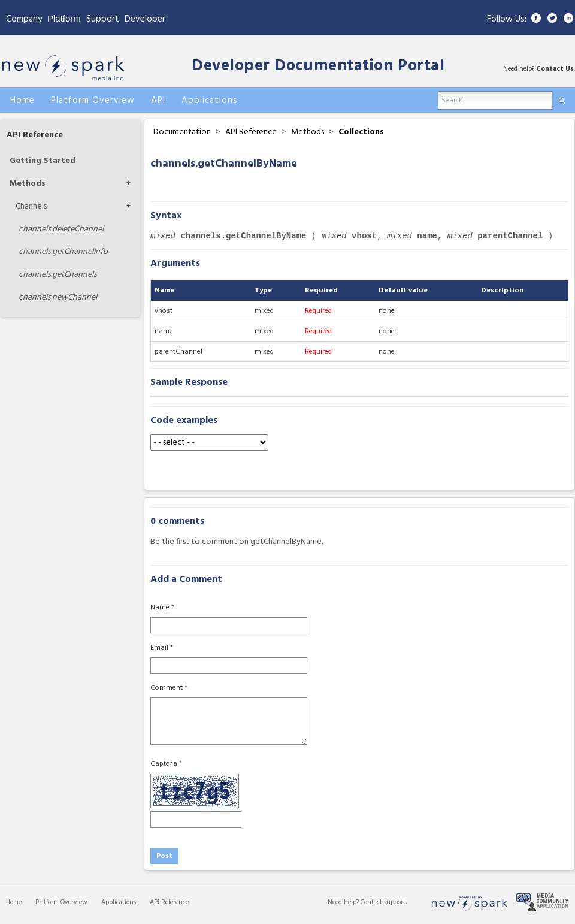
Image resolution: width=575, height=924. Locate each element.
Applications (119, 902)
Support (103, 19)
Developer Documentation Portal (318, 66)
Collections (361, 132)
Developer (145, 19)
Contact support (383, 902)
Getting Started (43, 161)
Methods (28, 184)
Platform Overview (61, 902)
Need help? (344, 902)
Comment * (169, 688)
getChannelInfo (63, 252)
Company (24, 19)
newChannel (58, 298)
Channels (31, 206)
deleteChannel (61, 229)
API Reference (35, 135)
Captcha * (166, 764)
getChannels (58, 275)
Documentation (182, 132)
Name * (162, 608)
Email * (162, 648)
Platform (64, 18)
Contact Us (555, 69)
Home (14, 902)
